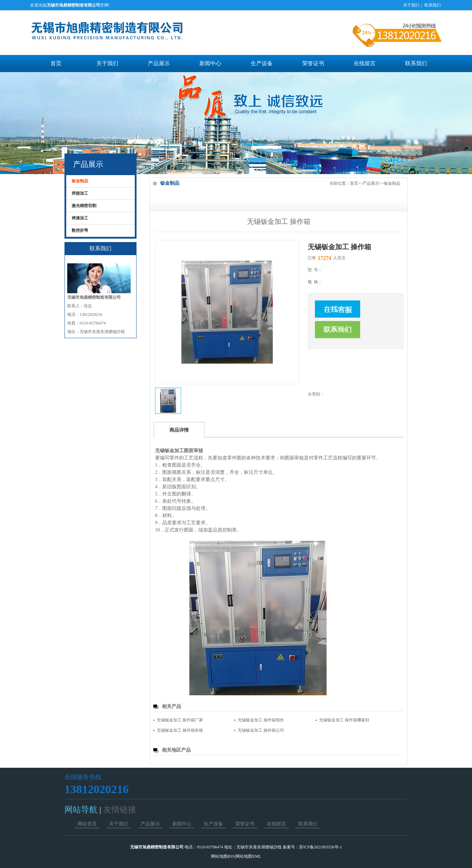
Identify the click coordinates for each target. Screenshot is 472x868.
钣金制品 (392, 183)
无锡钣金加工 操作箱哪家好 (344, 720)
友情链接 (119, 810)
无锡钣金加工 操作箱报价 (261, 720)
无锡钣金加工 (169, 451)
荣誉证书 (313, 63)
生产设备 (262, 63)
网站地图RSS (223, 856)
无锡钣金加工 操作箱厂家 (180, 720)
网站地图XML (249, 856)
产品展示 (159, 63)
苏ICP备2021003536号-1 (321, 847)
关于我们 (411, 5)
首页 (56, 63)
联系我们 (433, 5)
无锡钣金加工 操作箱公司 (261, 730)
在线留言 (365, 63)
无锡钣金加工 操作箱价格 (180, 730)
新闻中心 (210, 63)
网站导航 (82, 810)
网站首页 (87, 824)
